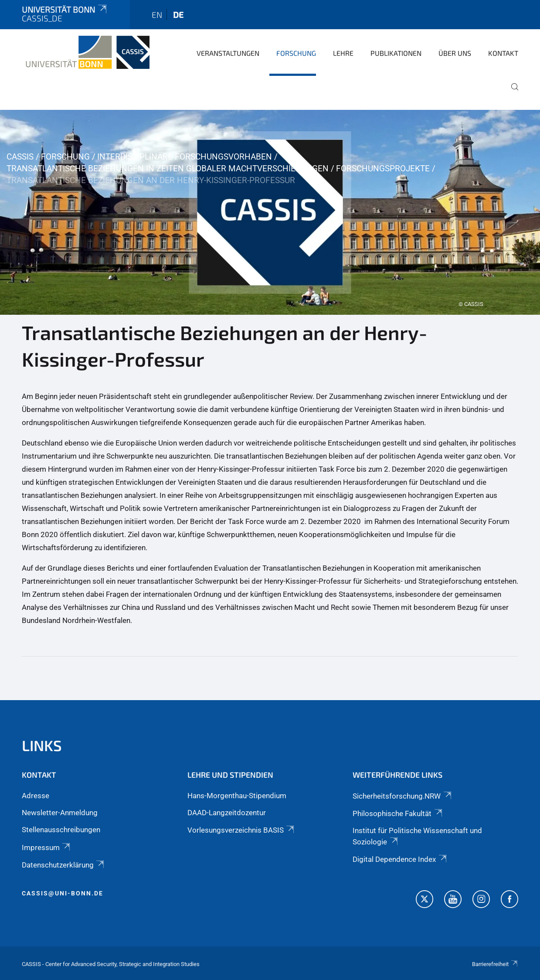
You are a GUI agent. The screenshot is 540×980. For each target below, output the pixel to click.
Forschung (296, 53)
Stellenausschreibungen (61, 830)
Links (42, 745)
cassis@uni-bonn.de (63, 893)
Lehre (343, 53)
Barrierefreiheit (495, 964)
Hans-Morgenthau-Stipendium (237, 796)
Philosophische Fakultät (398, 813)
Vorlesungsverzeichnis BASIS (241, 830)
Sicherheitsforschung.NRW (402, 796)
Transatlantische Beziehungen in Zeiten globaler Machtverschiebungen (168, 168)
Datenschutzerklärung (64, 865)
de (178, 15)
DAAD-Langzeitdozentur (227, 813)
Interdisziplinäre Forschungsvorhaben (185, 157)
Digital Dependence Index (400, 859)
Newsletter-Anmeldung (60, 813)
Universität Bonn (65, 9)
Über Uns (455, 53)
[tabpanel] (270, 212)
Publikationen (396, 53)
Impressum (47, 847)
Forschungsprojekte (383, 168)
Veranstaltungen (228, 53)
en (157, 15)
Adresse (36, 796)
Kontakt (503, 53)
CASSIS (20, 157)
